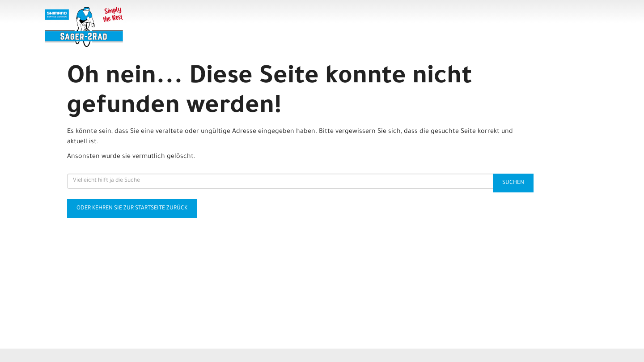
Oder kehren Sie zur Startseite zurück (132, 209)
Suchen (513, 183)
